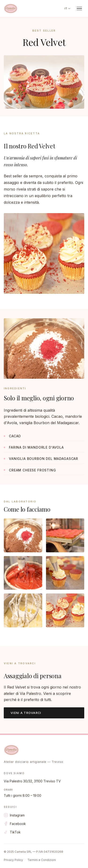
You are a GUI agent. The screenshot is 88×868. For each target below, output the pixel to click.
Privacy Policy (13, 860)
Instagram (14, 815)
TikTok (12, 832)
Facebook (15, 824)
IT (67, 8)
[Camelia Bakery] (11, 8)
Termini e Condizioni (42, 860)
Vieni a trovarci (26, 713)
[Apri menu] (80, 8)
